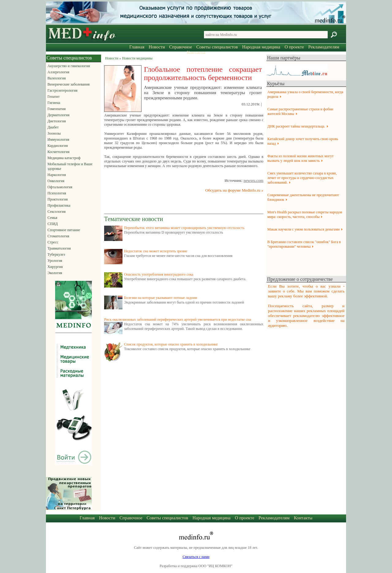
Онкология (56, 181)
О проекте (294, 47)
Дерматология (58, 115)
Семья (52, 218)
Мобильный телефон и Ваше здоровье (70, 166)
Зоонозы (54, 133)
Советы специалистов (217, 47)
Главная (137, 47)
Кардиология (58, 146)
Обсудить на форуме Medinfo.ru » (234, 190)
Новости (157, 47)
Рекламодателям (324, 47)
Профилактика (59, 205)
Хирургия (55, 267)
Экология (55, 273)
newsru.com (253, 180)
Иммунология (58, 139)
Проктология (58, 199)
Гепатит (54, 97)
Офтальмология (60, 187)
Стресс (53, 242)
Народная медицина (261, 47)
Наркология (57, 175)
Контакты (196, 52)
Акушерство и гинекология (69, 66)
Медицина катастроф (64, 158)
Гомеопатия (57, 109)
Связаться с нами (196, 557)
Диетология (57, 121)
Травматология (59, 248)
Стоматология (58, 236)
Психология (57, 193)
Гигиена (54, 103)
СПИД (53, 224)
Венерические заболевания (69, 84)
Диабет (53, 127)
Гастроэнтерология (62, 90)
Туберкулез (56, 254)
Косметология (58, 152)
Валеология (57, 78)
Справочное (181, 47)
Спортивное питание (64, 230)
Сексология (57, 212)
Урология (55, 261)
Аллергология (58, 72)
